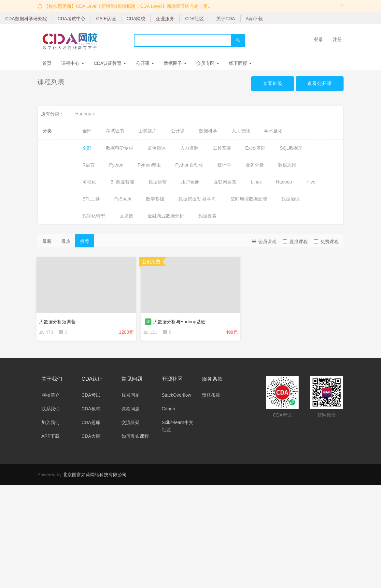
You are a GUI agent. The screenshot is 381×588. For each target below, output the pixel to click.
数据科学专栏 (120, 148)
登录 (318, 39)
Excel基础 (255, 148)
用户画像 (190, 182)
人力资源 (189, 148)
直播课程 (295, 242)
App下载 (254, 19)
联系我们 (50, 410)
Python (116, 165)
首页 (47, 63)
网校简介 (50, 396)
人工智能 (241, 131)
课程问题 (131, 410)
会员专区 (208, 63)
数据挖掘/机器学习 (197, 199)
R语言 (89, 165)
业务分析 (255, 165)
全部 (87, 131)
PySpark (123, 199)
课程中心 (73, 63)
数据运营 (158, 182)
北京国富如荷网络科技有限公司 (95, 476)
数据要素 (207, 216)
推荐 (85, 241)
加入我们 (50, 423)
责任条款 (211, 396)
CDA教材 (91, 410)
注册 (337, 39)
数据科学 (208, 131)
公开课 (145, 63)
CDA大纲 (91, 437)
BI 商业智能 (122, 182)
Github (169, 410)
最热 (66, 241)
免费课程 (326, 242)
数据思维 (287, 165)
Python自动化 (189, 165)
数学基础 (155, 199)
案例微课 (157, 148)
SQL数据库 (291, 148)
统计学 (224, 165)
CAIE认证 (106, 19)
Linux (256, 182)
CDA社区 (194, 19)
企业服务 (165, 19)
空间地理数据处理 (249, 199)
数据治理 (290, 199)
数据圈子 (175, 63)
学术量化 (273, 131)
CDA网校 (136, 19)
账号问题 (131, 396)
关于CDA (226, 19)
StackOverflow (176, 396)
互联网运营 (225, 182)
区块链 (126, 216)
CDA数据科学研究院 (26, 19)
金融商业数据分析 (166, 216)
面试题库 (148, 131)
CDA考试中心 (72, 19)
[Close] (342, 5)
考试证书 (115, 131)
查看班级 (273, 83)
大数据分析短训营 (58, 321)
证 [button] (149, 321)
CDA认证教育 (110, 63)
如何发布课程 (135, 437)
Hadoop (86, 114)
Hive (311, 182)
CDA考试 (91, 396)
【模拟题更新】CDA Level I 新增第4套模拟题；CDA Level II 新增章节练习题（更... (128, 6)
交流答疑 (131, 423)
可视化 (89, 182)
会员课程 (264, 241)
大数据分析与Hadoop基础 (180, 321)
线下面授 (240, 63)
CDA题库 (91, 423)
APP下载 (50, 437)
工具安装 (222, 148)
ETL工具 (91, 199)
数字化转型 (94, 216)
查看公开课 (320, 83)
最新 (47, 241)
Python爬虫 (149, 165)
